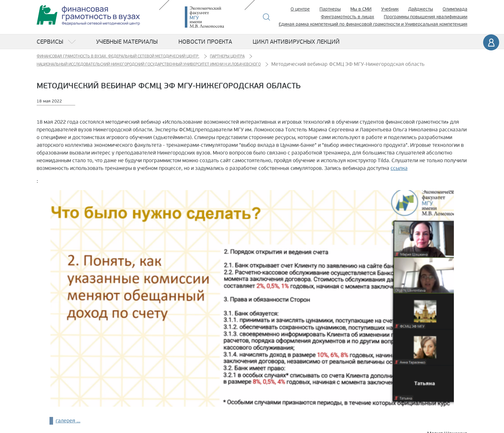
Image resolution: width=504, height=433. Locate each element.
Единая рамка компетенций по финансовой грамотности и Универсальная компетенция (373, 24)
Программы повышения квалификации (426, 17)
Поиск (267, 17)
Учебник (390, 9)
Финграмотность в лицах (347, 17)
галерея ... (68, 421)
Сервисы (50, 42)
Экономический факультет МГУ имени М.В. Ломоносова (214, 17)
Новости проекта (205, 42)
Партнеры (330, 9)
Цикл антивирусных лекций (296, 42)
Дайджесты (421, 9)
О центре (300, 9)
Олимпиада (455, 9)
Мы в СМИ (361, 9)
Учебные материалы (127, 42)
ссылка (399, 168)
